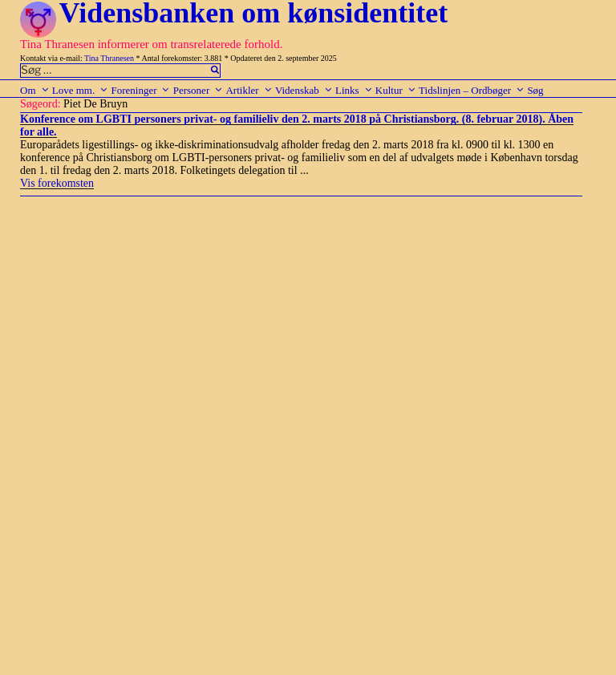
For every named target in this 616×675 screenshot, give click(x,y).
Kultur (396, 90)
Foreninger (140, 90)
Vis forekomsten (57, 183)
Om (35, 90)
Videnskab (304, 90)
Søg (535, 90)
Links (354, 90)
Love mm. (80, 90)
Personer (199, 90)
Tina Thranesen (109, 58)
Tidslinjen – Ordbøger (472, 90)
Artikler (249, 90)
